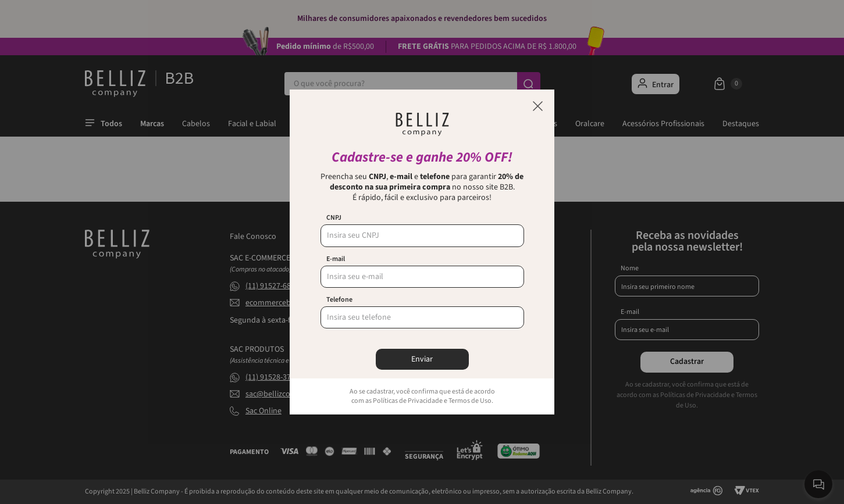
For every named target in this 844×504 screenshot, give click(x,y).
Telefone (339, 300)
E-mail (336, 259)
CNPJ (334, 218)
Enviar (422, 359)
